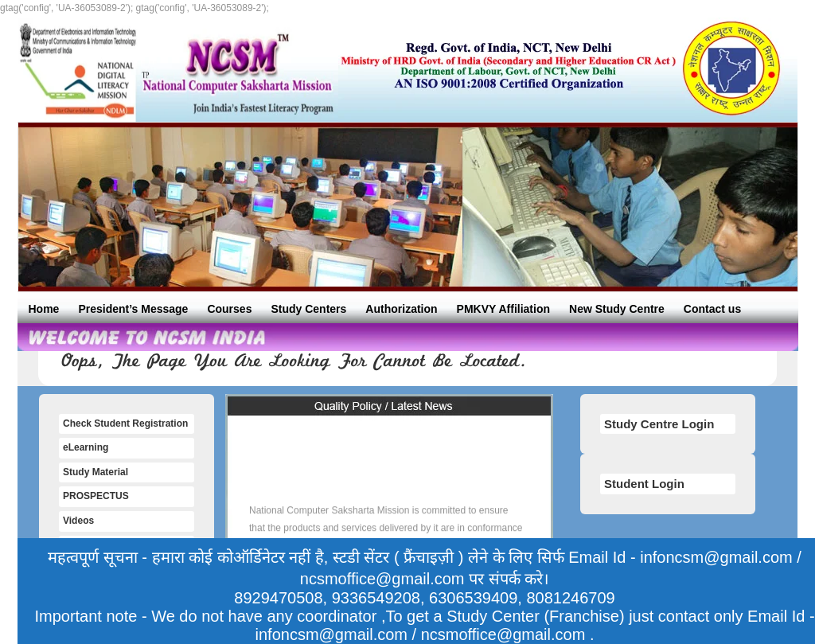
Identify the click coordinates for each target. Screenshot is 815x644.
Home (44, 309)
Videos (78, 521)
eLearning (86, 447)
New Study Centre (617, 309)
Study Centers (308, 309)
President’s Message (133, 309)
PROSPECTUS (96, 496)
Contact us (712, 309)
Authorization (401, 309)
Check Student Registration (125, 423)
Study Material (96, 472)
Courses (229, 309)
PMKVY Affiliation (503, 309)
